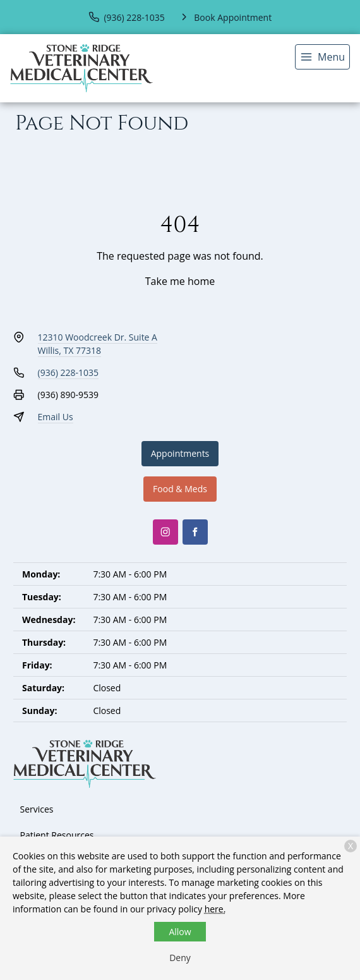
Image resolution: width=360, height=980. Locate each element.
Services (37, 809)
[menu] (322, 57)
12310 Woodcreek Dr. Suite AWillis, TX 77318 (98, 344)
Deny (180, 958)
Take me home (180, 281)
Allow (180, 932)
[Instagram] (165, 532)
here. (215, 909)
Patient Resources (57, 835)
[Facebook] (195, 532)
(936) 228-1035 (68, 372)
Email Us (56, 417)
